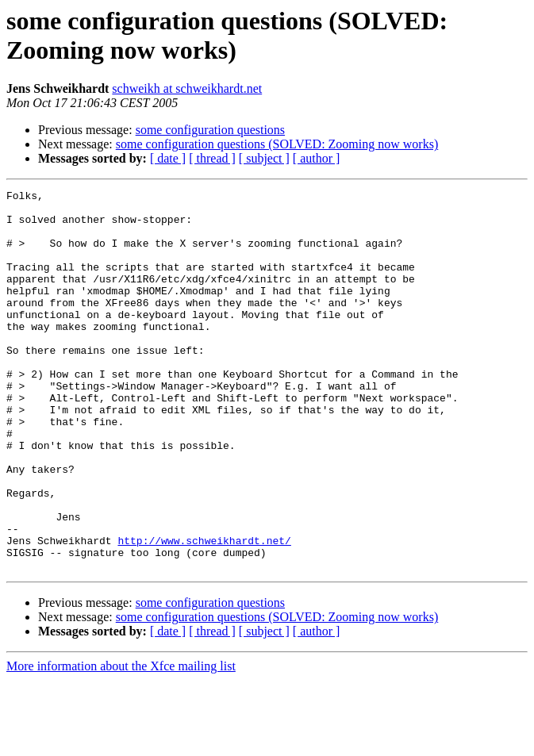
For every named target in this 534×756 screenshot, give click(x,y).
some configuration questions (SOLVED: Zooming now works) (277, 144)
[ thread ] (212, 158)
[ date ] (168, 158)
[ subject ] (264, 158)
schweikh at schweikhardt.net (187, 88)
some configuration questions (210, 130)
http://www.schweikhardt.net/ (204, 612)
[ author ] (317, 158)
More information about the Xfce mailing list (121, 742)
